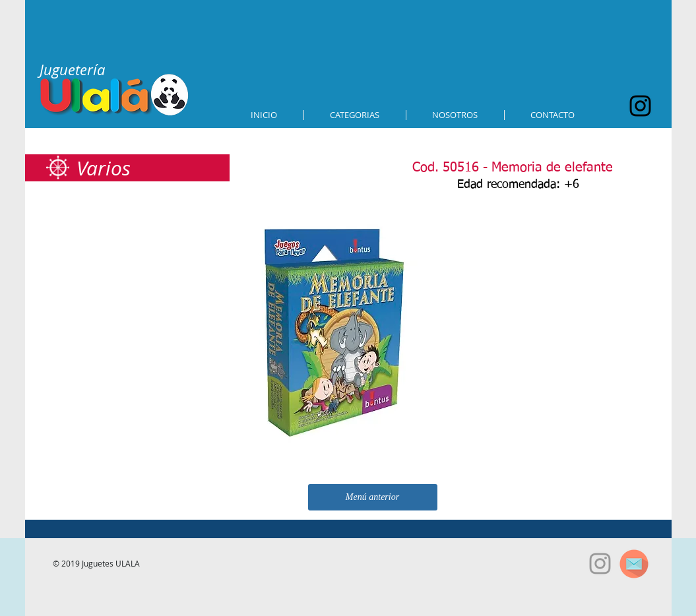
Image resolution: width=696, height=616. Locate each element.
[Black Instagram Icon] (640, 106)
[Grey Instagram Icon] (600, 564)
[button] (355, 115)
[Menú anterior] (373, 497)
